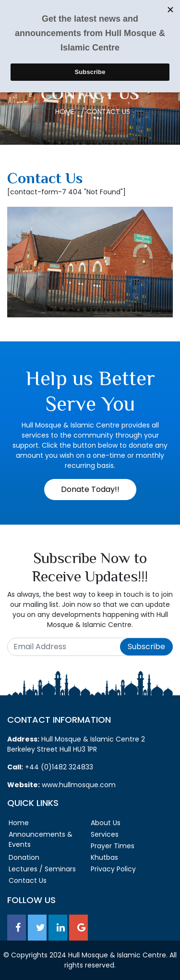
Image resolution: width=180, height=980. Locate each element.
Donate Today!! (90, 489)
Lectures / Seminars (42, 869)
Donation (24, 857)
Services (105, 834)
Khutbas (104, 857)
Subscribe (146, 647)
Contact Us (28, 880)
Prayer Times (113, 846)
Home (65, 112)
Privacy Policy (113, 869)
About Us (106, 823)
